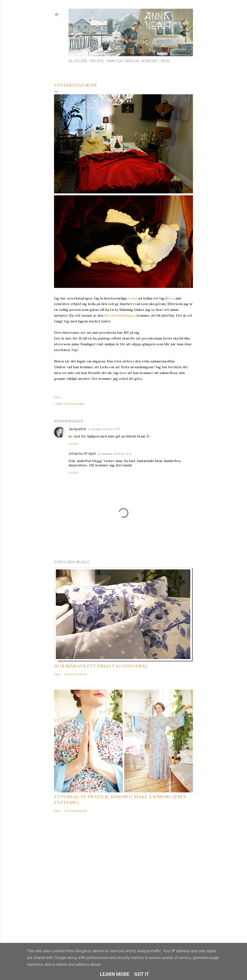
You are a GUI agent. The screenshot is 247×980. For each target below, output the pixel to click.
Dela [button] (57, 397)
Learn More (115, 974)
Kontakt (150, 61)
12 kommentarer (75, 811)
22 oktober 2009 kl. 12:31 (115, 454)
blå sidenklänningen (120, 315)
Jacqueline (77, 429)
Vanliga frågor (123, 61)
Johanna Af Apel (82, 454)
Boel (170, 298)
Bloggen (78, 61)
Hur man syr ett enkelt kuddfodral (101, 666)
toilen (133, 298)
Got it (142, 974)
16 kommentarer (75, 674)
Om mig (97, 61)
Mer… (166, 61)
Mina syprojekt (74, 404)
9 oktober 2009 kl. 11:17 (104, 429)
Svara (74, 444)
